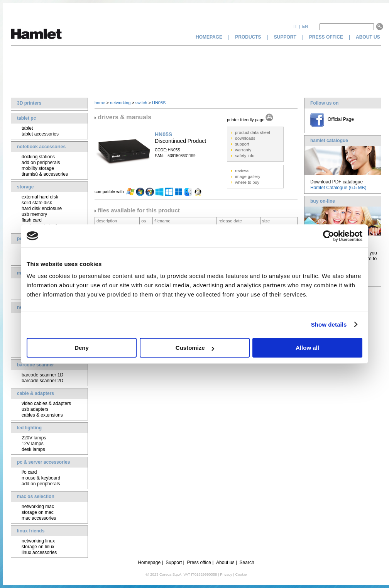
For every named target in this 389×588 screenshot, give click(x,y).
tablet (27, 128)
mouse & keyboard (41, 478)
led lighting (29, 428)
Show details (329, 325)
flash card (32, 220)
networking (120, 103)
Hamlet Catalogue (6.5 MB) (338, 188)
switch (141, 103)
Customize (195, 348)
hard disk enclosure (42, 208)
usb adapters (35, 409)
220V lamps (34, 438)
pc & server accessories (43, 462)
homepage (209, 37)
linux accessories (39, 552)
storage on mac (38, 512)
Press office (199, 563)
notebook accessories (41, 147)
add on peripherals (41, 163)
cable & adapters (36, 393)
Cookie (241, 574)
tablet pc (26, 118)
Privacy (226, 574)
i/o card (29, 472)
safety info (245, 156)
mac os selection (36, 496)
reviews (242, 171)
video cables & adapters (46, 403)
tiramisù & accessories (45, 174)
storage (25, 187)
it (295, 26)
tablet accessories (40, 134)
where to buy (247, 182)
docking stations (38, 157)
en (305, 26)
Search (247, 563)
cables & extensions (42, 415)
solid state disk (37, 203)
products (248, 37)
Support (174, 563)
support (285, 37)
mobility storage (38, 168)
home (100, 103)
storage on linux (38, 547)
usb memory (34, 214)
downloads (245, 138)
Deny (82, 348)
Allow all (307, 348)
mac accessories (39, 518)
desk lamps (33, 449)
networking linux (38, 541)
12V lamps (33, 444)
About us (225, 563)
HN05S (159, 103)
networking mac (38, 507)
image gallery (248, 176)
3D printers (29, 103)
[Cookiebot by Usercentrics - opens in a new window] (329, 236)
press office (326, 37)
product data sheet (253, 132)
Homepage (149, 563)
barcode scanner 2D (42, 381)
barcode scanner (36, 365)
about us (369, 37)
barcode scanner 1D (42, 375)
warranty (243, 150)
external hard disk (40, 197)
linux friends (31, 531)
